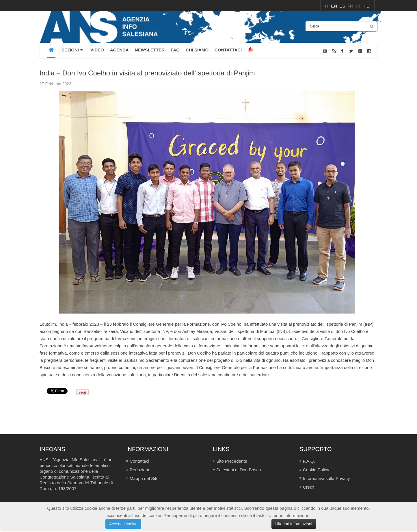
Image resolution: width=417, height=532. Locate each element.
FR (351, 6)
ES (343, 6)
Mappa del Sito (144, 478)
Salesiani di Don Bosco (239, 470)
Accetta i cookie (123, 524)
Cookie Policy (316, 470)
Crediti (309, 487)
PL (366, 6)
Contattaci (139, 461)
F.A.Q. (309, 461)
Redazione (140, 470)
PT (359, 6)
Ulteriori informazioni (294, 524)
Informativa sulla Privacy (326, 478)
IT (327, 6)
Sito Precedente (232, 461)
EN (335, 6)
